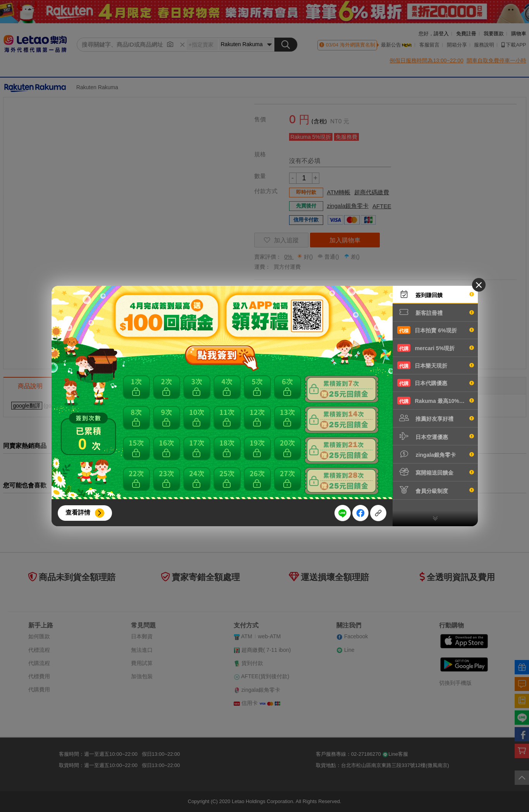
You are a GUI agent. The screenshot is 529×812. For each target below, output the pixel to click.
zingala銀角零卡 (436, 454)
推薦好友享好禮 (436, 418)
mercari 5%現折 (436, 348)
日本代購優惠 (436, 383)
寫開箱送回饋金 (436, 472)
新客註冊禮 (436, 312)
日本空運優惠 (436, 436)
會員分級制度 (436, 490)
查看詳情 (78, 512)
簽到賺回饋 (436, 294)
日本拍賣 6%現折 (436, 330)
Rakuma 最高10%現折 (436, 401)
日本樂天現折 (436, 365)
